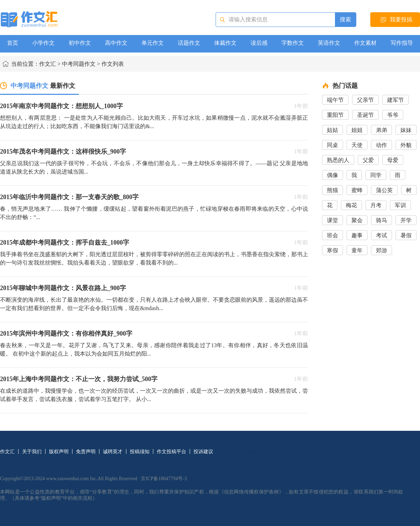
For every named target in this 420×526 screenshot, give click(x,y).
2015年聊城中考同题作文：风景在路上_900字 (63, 288)
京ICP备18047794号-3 (164, 479)
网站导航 (258, 452)
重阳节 (335, 115)
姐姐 (357, 130)
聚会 (357, 220)
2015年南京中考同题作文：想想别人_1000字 (61, 106)
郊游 (381, 250)
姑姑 (332, 130)
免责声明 (86, 452)
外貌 (406, 145)
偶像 (332, 175)
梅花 (351, 205)
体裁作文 (225, 43)
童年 (357, 250)
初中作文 (80, 43)
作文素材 (365, 43)
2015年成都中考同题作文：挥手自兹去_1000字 (65, 243)
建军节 (395, 100)
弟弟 (381, 130)
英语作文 (329, 43)
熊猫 (332, 190)
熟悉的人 (338, 160)
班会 (332, 235)
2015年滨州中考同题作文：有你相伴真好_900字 (66, 334)
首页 (13, 43)
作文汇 (48, 64)
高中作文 (116, 43)
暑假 (406, 235)
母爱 (393, 160)
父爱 (368, 160)
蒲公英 (384, 190)
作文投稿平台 (171, 452)
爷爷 (393, 115)
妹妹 (406, 130)
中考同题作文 (79, 64)
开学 (406, 220)
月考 (376, 205)
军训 (400, 205)
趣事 (357, 235)
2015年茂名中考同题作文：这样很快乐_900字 (63, 152)
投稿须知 (140, 452)
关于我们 (32, 452)
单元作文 (153, 43)
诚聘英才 (113, 452)
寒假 (332, 250)
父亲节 (365, 100)
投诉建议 (203, 452)
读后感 (259, 43)
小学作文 (43, 43)
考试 (381, 235)
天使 (357, 145)
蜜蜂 (357, 190)
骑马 (381, 220)
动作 (381, 145)
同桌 (332, 145)
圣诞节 (365, 115)
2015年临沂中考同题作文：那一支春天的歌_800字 (69, 197)
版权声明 (59, 452)
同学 (376, 175)
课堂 (332, 220)
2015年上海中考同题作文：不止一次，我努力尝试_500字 (79, 379)
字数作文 (293, 43)
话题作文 (189, 43)
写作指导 (402, 43)
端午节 (335, 100)
